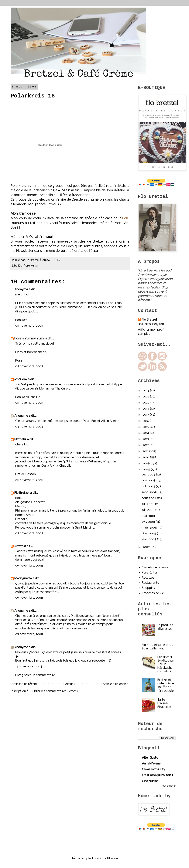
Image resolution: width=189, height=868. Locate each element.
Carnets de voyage (155, 568)
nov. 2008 (149, 480)
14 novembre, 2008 (29, 667)
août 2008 (149, 498)
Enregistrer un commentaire (35, 675)
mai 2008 (149, 516)
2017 (146, 415)
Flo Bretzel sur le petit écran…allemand (157, 647)
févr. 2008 (149, 534)
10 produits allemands (165, 627)
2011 (146, 451)
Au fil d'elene (151, 764)
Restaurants (150, 583)
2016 (146, 421)
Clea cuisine (150, 781)
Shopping (149, 588)
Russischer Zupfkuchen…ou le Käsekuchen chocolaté (166, 664)
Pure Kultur (31, 266)
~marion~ (21, 379)
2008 (147, 470)
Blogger (113, 858)
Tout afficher (168, 786)
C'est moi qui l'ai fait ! (157, 775)
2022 (146, 397)
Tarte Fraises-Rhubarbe (164, 703)
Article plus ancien (115, 684)
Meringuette (23, 579)
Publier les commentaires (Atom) (54, 691)
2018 (146, 409)
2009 (147, 463)
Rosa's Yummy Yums (29, 339)
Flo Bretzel (22, 493)
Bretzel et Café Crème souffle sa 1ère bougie (166, 685)
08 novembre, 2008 (29, 326)
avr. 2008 (149, 522)
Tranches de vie (153, 593)
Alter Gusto (150, 758)
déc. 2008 (149, 475)
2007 (147, 547)
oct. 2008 (149, 487)
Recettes (148, 578)
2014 (146, 433)
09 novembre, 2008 (29, 566)
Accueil (70, 684)
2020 (146, 403)
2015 (146, 427)
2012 (146, 445)
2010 (146, 457)
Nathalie (20, 439)
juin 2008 (148, 510)
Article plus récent (24, 684)
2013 (146, 439)
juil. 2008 (148, 504)
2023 (146, 391)
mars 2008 (149, 528)
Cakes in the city (154, 769)
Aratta (19, 546)
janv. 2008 (149, 539)
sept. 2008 (149, 492)
